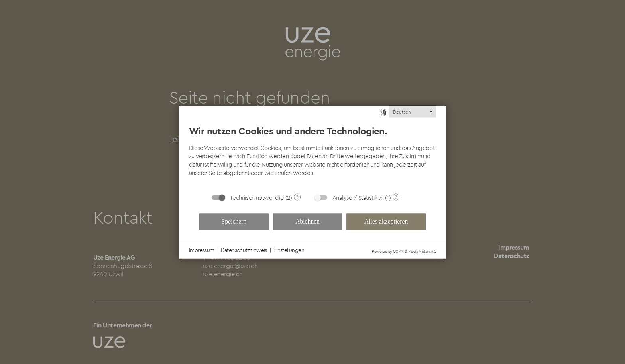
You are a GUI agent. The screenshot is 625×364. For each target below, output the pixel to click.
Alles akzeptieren (386, 221)
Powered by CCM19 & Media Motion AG (404, 251)
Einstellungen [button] (289, 250)
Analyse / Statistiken (358, 197)
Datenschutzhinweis (244, 250)
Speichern (234, 221)
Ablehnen (308, 221)
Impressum (202, 250)
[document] (312, 152)
